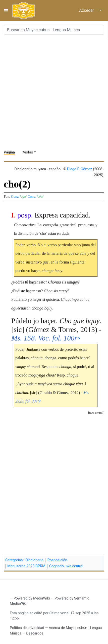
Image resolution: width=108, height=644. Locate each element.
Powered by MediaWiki (32, 598)
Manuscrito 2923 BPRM (26, 566)
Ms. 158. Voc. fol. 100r (44, 338)
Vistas (28, 152)
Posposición (57, 560)
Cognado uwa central (66, 566)
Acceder (87, 10)
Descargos (35, 633)
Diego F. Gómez (80, 169)
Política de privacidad (27, 628)
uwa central (96, 413)
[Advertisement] (54, 92)
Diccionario (34, 560)
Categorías (14, 560)
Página (9, 152)
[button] (96, 413)
